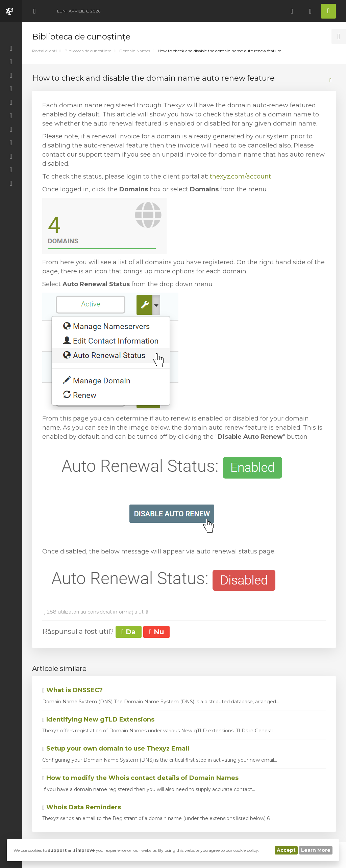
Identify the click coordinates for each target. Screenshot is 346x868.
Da (129, 632)
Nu (156, 632)
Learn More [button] (316, 850)
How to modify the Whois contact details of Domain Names (140, 778)
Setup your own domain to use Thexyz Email (116, 749)
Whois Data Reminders (82, 807)
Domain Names (135, 51)
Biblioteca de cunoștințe (88, 51)
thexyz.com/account (240, 177)
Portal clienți (44, 51)
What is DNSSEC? (72, 690)
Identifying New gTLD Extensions (98, 720)
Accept (286, 850)
